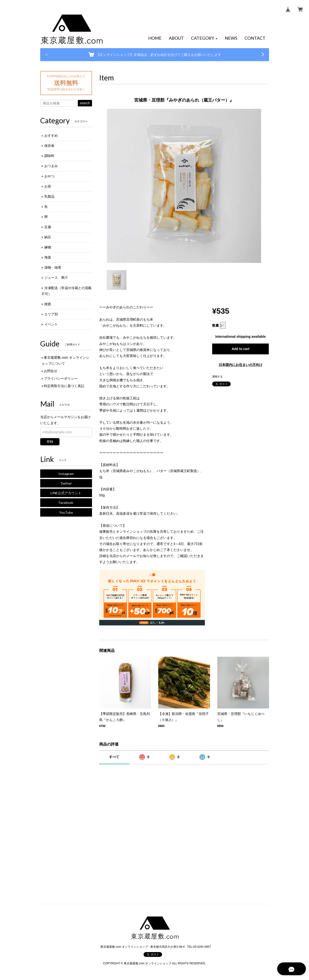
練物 (48, 247)
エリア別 (51, 314)
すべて (114, 757)
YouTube (66, 512)
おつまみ (51, 166)
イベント (51, 324)
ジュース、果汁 (56, 278)
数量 (216, 325)
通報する (217, 376)
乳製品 (49, 196)
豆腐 (48, 227)
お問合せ (51, 371)
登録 (50, 441)
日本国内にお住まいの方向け (241, 365)
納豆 (48, 237)
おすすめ (51, 136)
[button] (204, 38)
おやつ (49, 176)
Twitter (66, 483)
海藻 (48, 257)
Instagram (66, 474)
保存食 (49, 146)
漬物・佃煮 (53, 267)
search (85, 103)
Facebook (66, 503)
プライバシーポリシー (61, 378)
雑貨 (48, 304)
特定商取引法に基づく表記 (64, 386)
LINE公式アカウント (66, 493)
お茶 (48, 186)
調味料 (49, 156)
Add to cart (241, 349)
